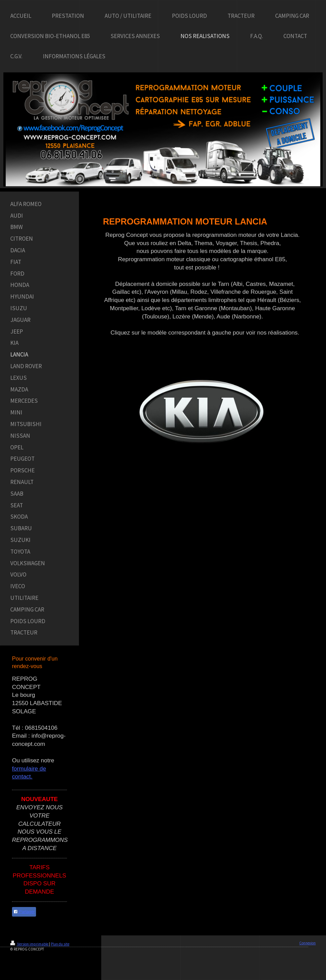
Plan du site (60, 944)
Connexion (307, 943)
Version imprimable (30, 944)
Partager (24, 912)
